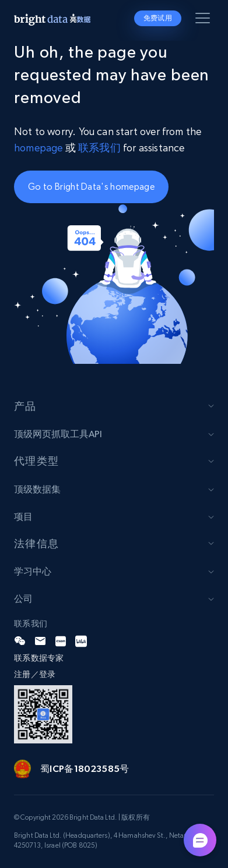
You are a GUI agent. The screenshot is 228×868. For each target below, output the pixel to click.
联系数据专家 (39, 658)
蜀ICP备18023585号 (85, 768)
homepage (38, 148)
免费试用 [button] (158, 18)
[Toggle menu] (205, 20)
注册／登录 (35, 674)
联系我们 (101, 148)
